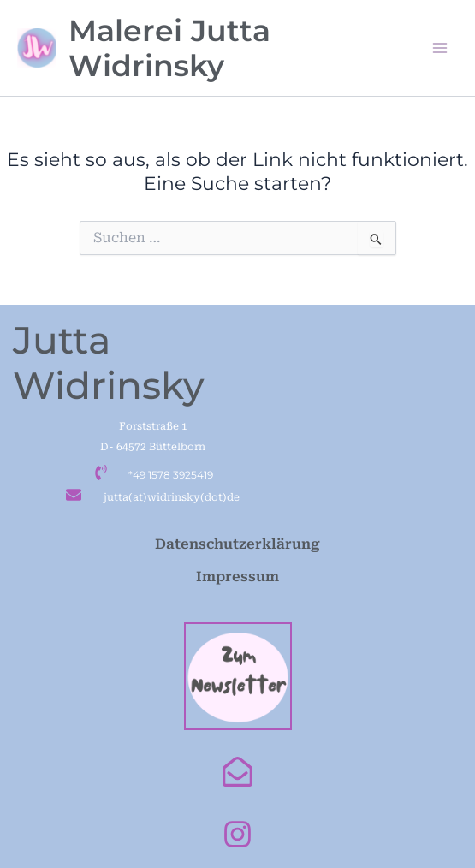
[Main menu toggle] (440, 48)
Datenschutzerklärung (237, 544)
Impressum (237, 577)
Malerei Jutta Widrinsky (169, 48)
